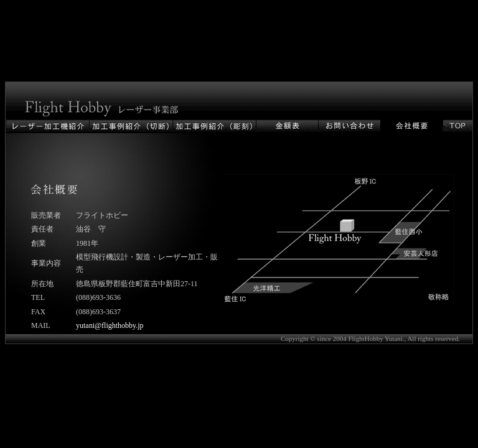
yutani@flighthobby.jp (110, 325)
